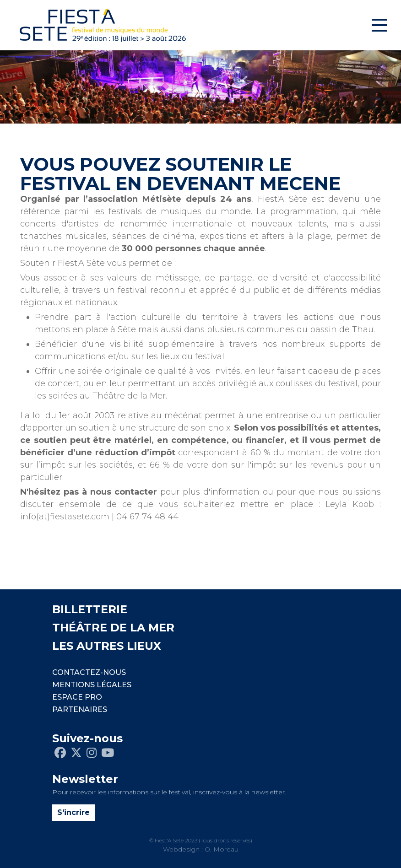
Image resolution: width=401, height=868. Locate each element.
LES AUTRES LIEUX (107, 646)
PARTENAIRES (80, 709)
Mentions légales (92, 685)
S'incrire (73, 812)
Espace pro (77, 697)
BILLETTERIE (90, 609)
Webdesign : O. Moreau (201, 849)
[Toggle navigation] (379, 25)
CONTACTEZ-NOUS (89, 672)
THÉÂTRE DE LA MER (113, 628)
